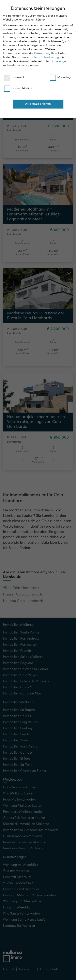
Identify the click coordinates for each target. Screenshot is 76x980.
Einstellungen (59, 61)
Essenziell (14, 77)
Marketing (60, 77)
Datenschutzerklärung (45, 57)
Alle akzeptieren (38, 104)
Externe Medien (18, 88)
